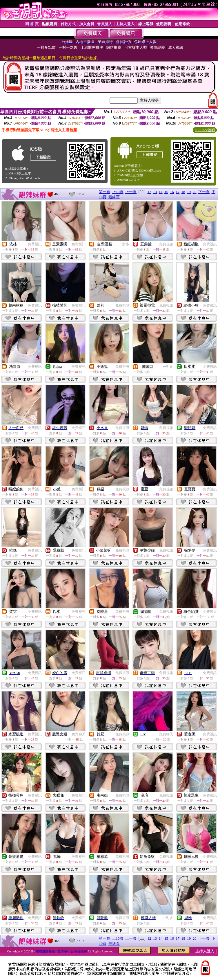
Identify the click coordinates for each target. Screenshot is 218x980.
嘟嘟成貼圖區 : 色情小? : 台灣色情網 (62, 951)
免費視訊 (35, 244)
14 (161, 192)
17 (178, 192)
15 (166, 192)
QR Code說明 (205, 130)
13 (155, 192)
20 (195, 192)
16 (172, 192)
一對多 (124, 244)
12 (149, 192)
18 (183, 192)
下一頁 (204, 192)
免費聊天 (210, 612)
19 (189, 192)
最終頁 (114, 197)
